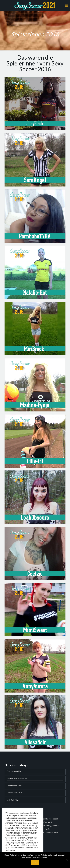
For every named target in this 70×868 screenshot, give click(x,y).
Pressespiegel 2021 (15, 771)
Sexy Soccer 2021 (14, 786)
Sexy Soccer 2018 (14, 793)
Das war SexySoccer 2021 (18, 778)
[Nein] (67, 860)
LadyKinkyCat (13, 800)
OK (35, 863)
